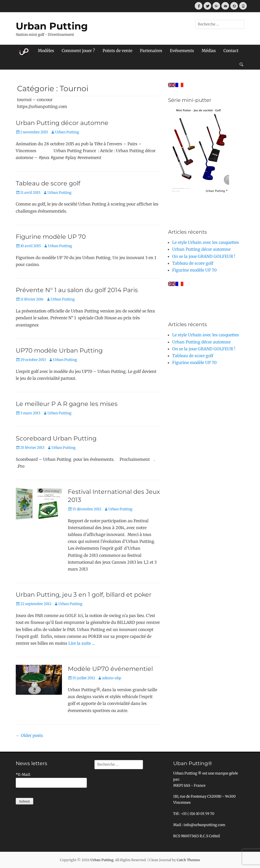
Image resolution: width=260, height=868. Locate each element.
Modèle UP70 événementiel (110, 669)
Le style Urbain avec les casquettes (206, 242)
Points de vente (117, 51)
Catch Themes (188, 860)
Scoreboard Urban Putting (56, 438)
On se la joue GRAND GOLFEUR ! (204, 256)
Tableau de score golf (48, 183)
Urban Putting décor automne (62, 123)
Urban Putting (52, 26)
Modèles (46, 51)
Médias (209, 51)
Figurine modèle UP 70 (51, 237)
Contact (231, 51)
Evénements (182, 51)
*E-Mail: (23, 775)
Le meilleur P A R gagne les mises (67, 404)
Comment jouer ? (78, 51)
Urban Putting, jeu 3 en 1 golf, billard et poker (84, 595)
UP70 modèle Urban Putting (59, 350)
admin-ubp (112, 678)
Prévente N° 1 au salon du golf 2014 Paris (77, 290)
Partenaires (151, 51)
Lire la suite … (82, 643)
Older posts (29, 735)
